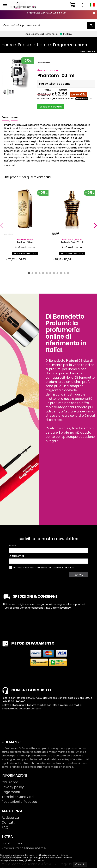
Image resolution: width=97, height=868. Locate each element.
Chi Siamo (10, 788)
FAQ (5, 833)
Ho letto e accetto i (23, 573)
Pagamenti (11, 797)
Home (8, 45)
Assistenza (10, 823)
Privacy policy (13, 793)
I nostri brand (13, 849)
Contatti (8, 828)
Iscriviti (79, 580)
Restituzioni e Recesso (19, 807)
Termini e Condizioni (18, 802)
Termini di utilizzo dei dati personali (56, 573)
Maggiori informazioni (32, 860)
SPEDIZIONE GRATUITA (25, 259)
